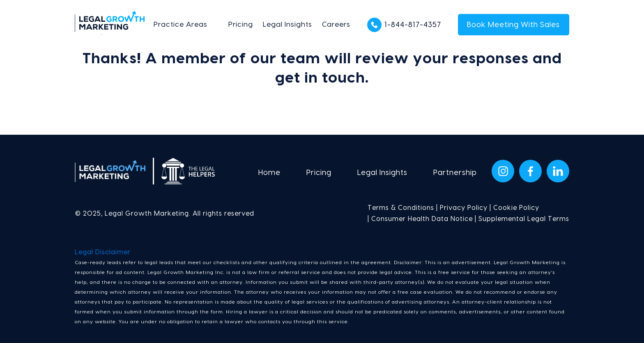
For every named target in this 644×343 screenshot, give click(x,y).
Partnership (455, 173)
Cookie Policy (516, 208)
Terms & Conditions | (403, 208)
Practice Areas (181, 24)
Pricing (241, 24)
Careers (336, 24)
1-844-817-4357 (413, 25)
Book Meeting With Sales (513, 25)
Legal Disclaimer (103, 252)
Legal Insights (287, 24)
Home (269, 173)
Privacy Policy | (465, 208)
